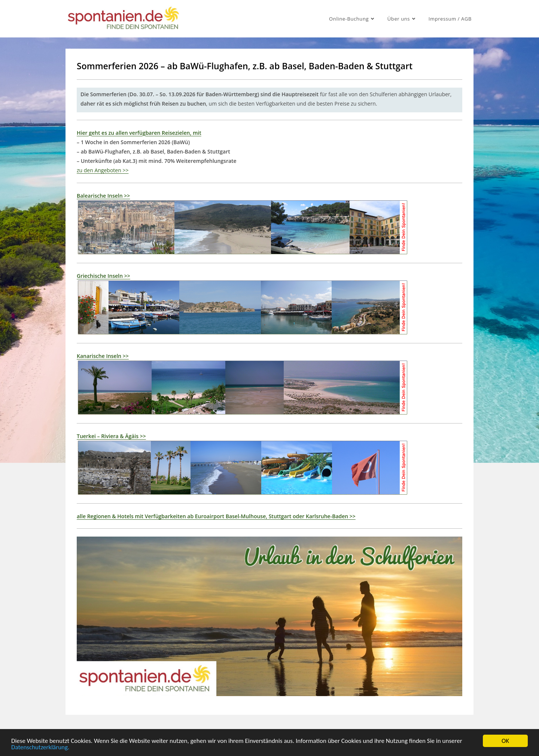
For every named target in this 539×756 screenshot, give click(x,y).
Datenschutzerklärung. (40, 749)
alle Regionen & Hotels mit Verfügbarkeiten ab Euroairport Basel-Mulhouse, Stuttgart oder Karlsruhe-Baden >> (216, 516)
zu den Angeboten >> (103, 170)
